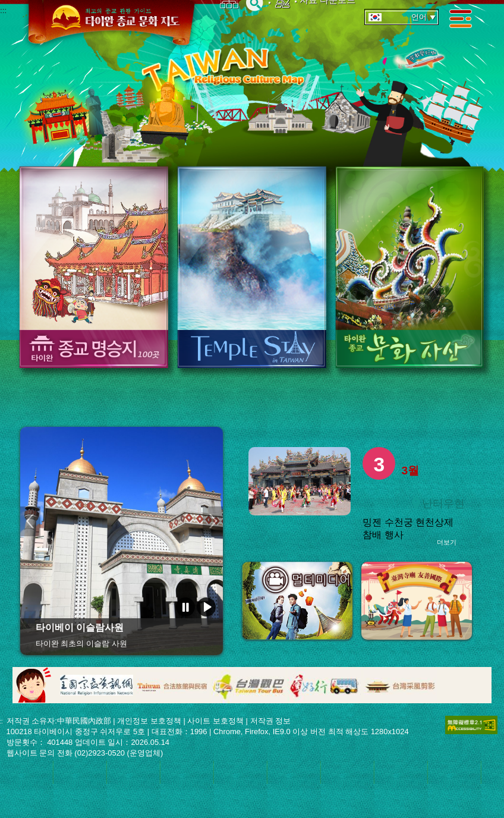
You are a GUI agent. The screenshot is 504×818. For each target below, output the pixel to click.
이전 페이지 (30, 521)
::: (3, 10)
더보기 (447, 542)
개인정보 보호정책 (149, 721)
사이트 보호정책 (215, 721)
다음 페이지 (213, 521)
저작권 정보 (271, 721)
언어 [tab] (403, 17)
